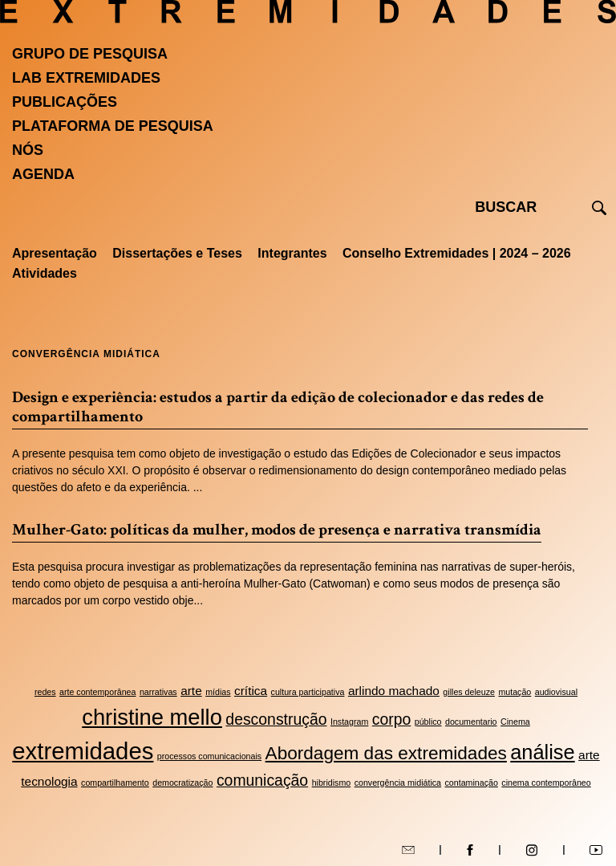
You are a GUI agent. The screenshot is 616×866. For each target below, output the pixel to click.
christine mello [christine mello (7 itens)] (152, 717)
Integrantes (292, 253)
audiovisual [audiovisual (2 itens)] (556, 692)
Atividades (45, 273)
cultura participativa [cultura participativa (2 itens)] (308, 692)
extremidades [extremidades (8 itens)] (83, 751)
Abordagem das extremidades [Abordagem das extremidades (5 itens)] (386, 753)
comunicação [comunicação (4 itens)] (262, 780)
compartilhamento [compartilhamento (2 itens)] (115, 783)
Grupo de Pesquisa (90, 54)
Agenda (43, 174)
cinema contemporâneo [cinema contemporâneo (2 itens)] (546, 783)
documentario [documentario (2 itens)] (471, 722)
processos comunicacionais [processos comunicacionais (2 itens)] (209, 756)
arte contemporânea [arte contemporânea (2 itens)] (97, 692)
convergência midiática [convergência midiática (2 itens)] (398, 783)
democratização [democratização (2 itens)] (182, 783)
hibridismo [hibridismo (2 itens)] (332, 783)
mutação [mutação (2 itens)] (515, 692)
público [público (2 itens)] (428, 722)
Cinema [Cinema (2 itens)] (515, 722)
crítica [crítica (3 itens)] (251, 691)
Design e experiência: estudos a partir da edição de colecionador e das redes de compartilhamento (278, 407)
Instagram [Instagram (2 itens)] (349, 722)
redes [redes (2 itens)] (45, 692)
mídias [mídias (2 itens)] (218, 692)
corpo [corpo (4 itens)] (392, 719)
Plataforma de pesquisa (113, 126)
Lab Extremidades (86, 78)
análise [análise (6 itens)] (542, 752)
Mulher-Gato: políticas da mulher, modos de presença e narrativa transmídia (277, 530)
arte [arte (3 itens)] (191, 691)
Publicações (65, 102)
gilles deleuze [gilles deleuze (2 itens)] (469, 692)
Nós (28, 150)
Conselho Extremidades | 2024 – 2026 (457, 253)
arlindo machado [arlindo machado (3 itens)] (394, 691)
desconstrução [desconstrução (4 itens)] (276, 719)
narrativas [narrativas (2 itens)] (158, 692)
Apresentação (55, 253)
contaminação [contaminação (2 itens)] (472, 783)
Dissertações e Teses (177, 253)
